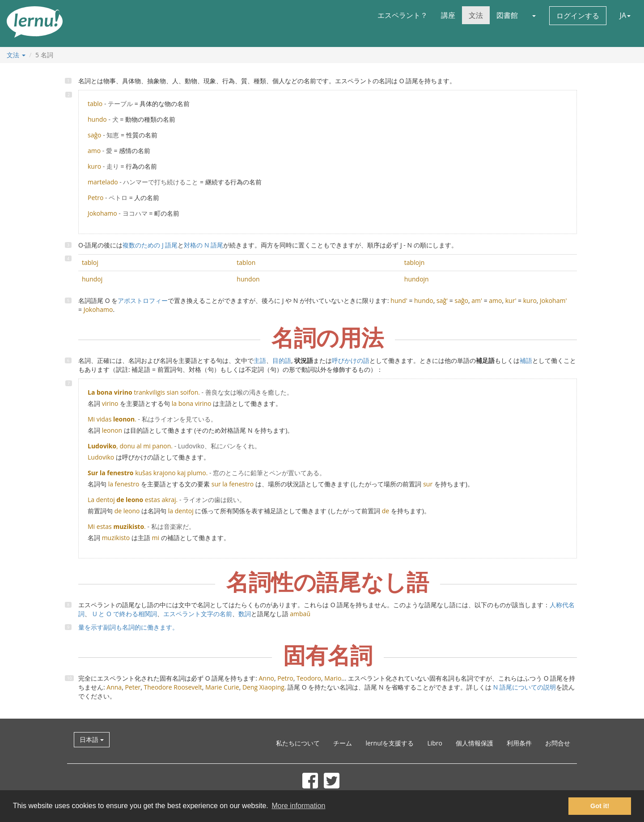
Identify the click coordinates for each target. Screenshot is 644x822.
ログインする (578, 16)
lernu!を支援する (390, 743)
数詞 (245, 614)
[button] (534, 15)
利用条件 (519, 743)
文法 (476, 15)
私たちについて (298, 743)
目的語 (282, 360)
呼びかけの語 (351, 360)
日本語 (92, 739)
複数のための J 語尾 (150, 245)
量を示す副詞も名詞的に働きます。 (128, 627)
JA (625, 15)
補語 (526, 360)
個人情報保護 (475, 743)
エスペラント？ (402, 15)
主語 (260, 360)
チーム (343, 743)
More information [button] (298, 806)
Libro (435, 743)
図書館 (507, 15)
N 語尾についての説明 (525, 687)
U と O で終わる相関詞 (124, 614)
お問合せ (558, 743)
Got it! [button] (600, 806)
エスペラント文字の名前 (198, 614)
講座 (448, 15)
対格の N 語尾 (203, 245)
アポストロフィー (143, 300)
